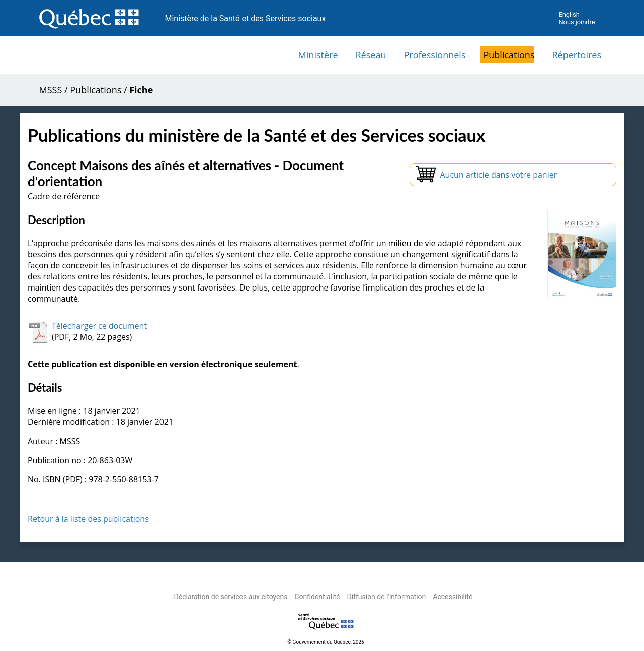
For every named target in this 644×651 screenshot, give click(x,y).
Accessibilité (453, 597)
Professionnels (434, 55)
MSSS (51, 90)
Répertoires (577, 55)
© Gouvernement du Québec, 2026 (326, 642)
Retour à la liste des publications (88, 519)
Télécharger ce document (99, 326)
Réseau (371, 55)
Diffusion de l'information (386, 597)
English (569, 14)
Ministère (318, 55)
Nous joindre (577, 22)
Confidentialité (317, 597)
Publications (509, 55)
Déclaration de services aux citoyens (231, 597)
